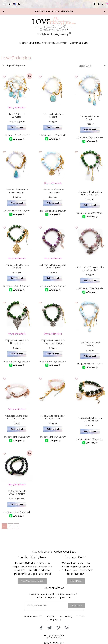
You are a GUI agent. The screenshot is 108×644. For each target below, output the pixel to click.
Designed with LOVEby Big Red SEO (54, 636)
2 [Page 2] (10, 525)
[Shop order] (92, 66)
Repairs (51, 616)
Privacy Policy (54, 619)
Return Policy (66, 616)
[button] (103, 4)
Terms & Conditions (32, 616)
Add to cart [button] (17, 127)
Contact (82, 616)
